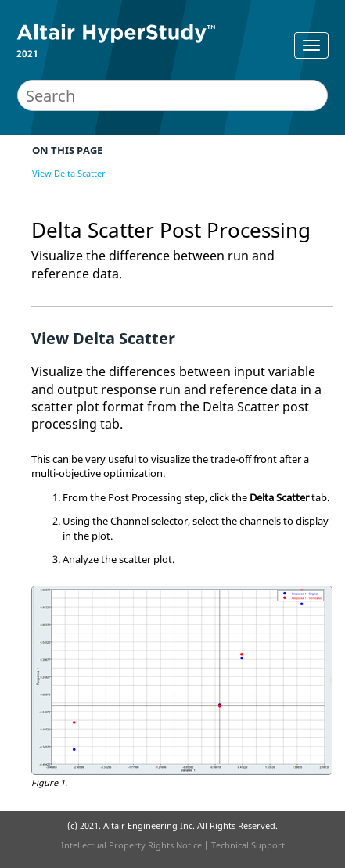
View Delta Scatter (69, 173)
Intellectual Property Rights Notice (131, 845)
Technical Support (248, 845)
